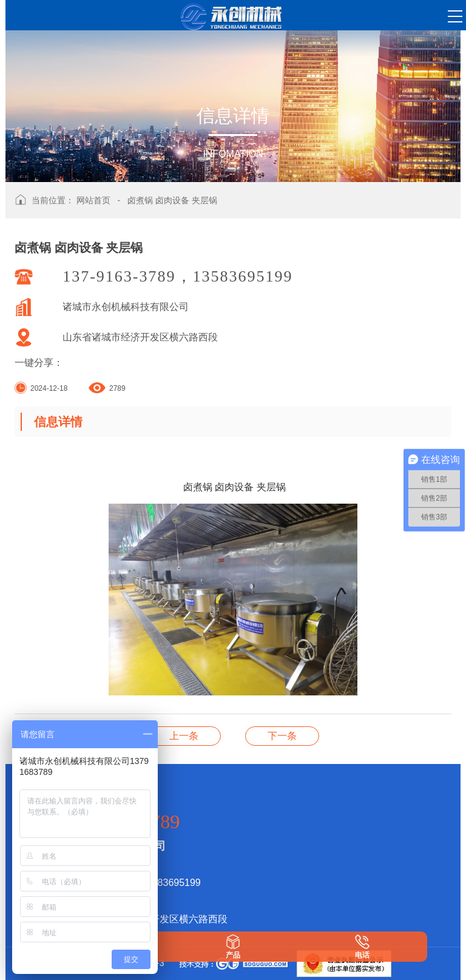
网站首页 (93, 200)
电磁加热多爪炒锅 (282, 736)
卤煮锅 (184, 736)
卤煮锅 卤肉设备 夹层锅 (172, 200)
